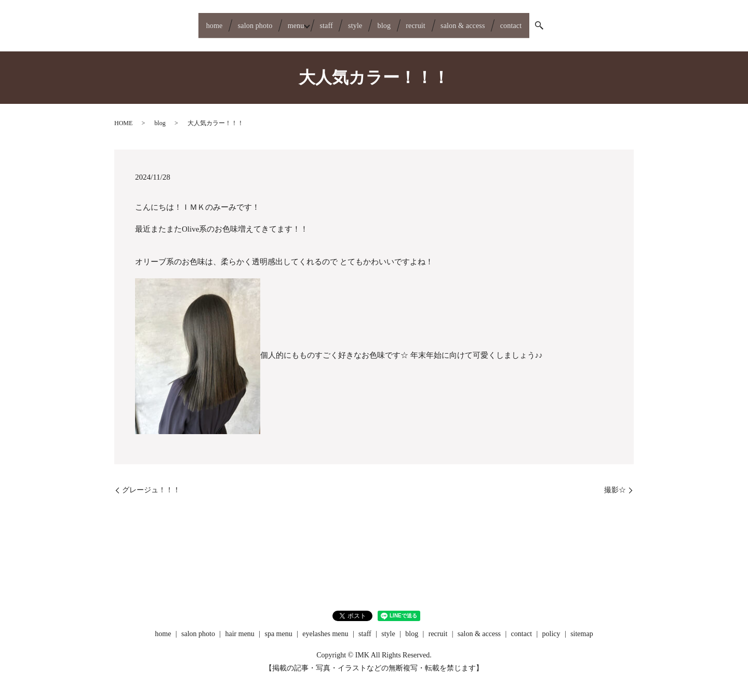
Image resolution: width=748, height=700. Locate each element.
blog (391, 21)
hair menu (240, 625)
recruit (432, 21)
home (174, 21)
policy (551, 625)
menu (276, 21)
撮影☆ (615, 482)
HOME (123, 115)
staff (317, 21)
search (584, 22)
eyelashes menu (325, 625)
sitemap (582, 625)
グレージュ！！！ (151, 482)
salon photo (225, 21)
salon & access (491, 21)
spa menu (278, 625)
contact (551, 21)
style (355, 21)
